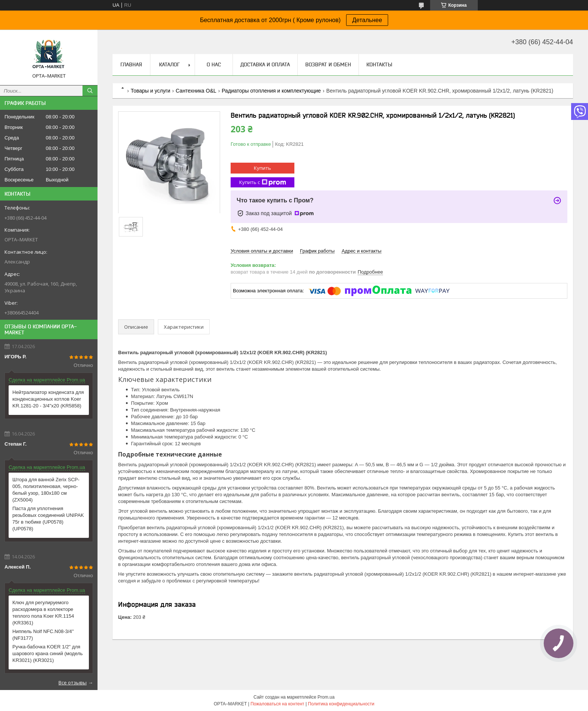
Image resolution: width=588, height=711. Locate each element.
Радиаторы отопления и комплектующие (271, 91)
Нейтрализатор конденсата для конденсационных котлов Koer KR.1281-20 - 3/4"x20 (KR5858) (48, 399)
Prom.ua (326, 697)
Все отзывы (73, 683)
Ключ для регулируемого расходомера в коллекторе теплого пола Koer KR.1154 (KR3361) (43, 613)
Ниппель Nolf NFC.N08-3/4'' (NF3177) (43, 635)
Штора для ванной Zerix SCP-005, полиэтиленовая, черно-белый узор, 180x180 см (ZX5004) (46, 490)
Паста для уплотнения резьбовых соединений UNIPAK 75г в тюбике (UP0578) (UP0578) (48, 519)
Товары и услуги (150, 91)
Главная (131, 64)
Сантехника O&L (196, 91)
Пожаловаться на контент (277, 704)
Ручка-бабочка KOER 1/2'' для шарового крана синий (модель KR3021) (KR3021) (48, 653)
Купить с (263, 182)
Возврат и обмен (328, 64)
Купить (262, 168)
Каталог (169, 64)
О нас (214, 64)
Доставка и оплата (265, 64)
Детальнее (367, 20)
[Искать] (90, 91)
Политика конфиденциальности (341, 704)
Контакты (379, 64)
